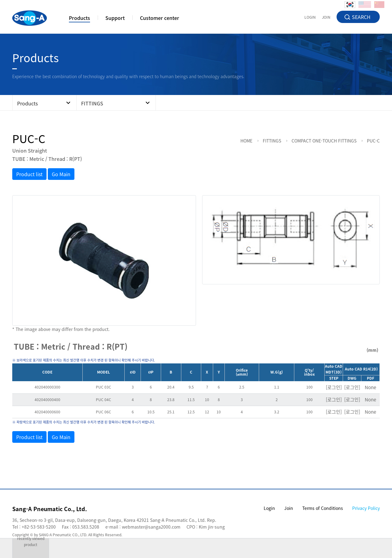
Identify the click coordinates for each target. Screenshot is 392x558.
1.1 (277, 387)
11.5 (191, 400)
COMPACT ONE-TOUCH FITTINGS (324, 141)
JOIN (326, 17)
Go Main (61, 174)
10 (207, 400)
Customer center (160, 18)
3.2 (277, 412)
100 (309, 387)
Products (79, 18)
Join (289, 508)
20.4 (171, 387)
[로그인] (334, 387)
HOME (246, 141)
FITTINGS (272, 141)
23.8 (171, 400)
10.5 (151, 412)
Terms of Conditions (323, 508)
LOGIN (310, 17)
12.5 (191, 412)
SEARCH (361, 17)
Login (269, 508)
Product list (29, 174)
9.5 (191, 387)
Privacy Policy (366, 508)
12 (207, 412)
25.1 (171, 412)
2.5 (242, 387)
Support (115, 18)
